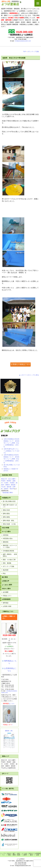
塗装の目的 (6, 510)
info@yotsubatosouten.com (23, 41)
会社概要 (6, 592)
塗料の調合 (6, 514)
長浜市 (12, 489)
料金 (4, 573)
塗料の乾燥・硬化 (8, 521)
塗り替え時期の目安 (9, 501)
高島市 (6, 489)
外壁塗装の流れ (8, 538)
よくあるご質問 (7, 585)
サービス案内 (6, 532)
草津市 (12, 483)
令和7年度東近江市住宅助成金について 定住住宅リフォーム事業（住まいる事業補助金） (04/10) (11, 459)
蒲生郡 (9, 487)
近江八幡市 (12, 479)
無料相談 (6, 603)
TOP (24, 52)
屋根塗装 (6, 542)
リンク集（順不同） (8, 789)
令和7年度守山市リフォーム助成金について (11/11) (11, 451)
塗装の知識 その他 (9, 524)
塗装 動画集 (7, 563)
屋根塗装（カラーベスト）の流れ (10, 546)
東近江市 (4, 479)
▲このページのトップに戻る (29, 375)
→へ (7, 725)
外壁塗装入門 (6, 498)
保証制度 (6, 570)
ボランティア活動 (33, 52)
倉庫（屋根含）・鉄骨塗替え (10, 555)
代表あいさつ (7, 596)
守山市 (3, 487)
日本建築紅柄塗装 (8, 551)
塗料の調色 (6, 517)
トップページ (6, 418)
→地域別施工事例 (7, 493)
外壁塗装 (6, 535)
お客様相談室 (6, 599)
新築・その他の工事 (9, 560)
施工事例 (5, 577)
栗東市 (8, 485)
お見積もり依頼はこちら (21, 364)
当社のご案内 (6, 589)
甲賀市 (3, 481)
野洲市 (9, 481)
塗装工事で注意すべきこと (10, 506)
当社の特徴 (6, 528)
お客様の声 (6, 581)
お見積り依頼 (7, 606)
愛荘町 (13, 485)
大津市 (6, 483)
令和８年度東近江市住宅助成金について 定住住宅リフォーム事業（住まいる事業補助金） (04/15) (11, 443)
